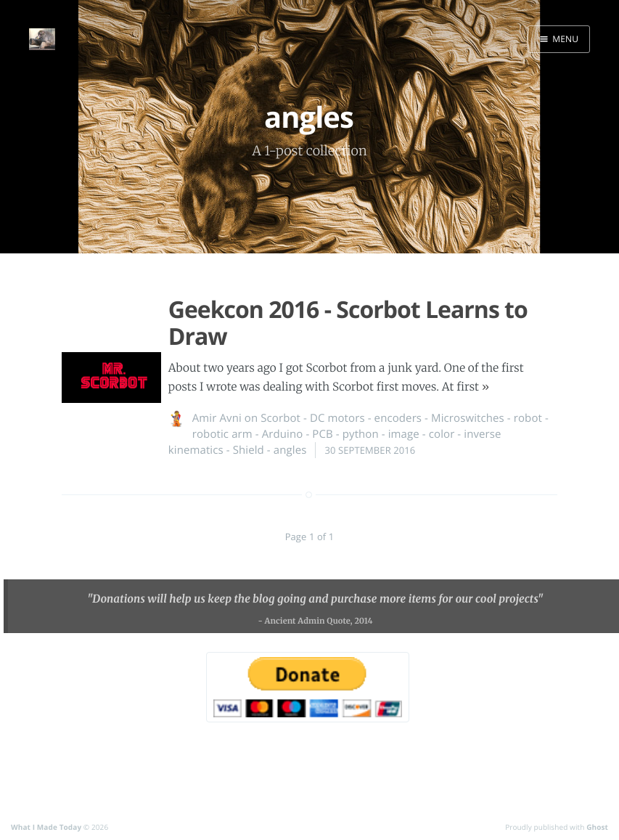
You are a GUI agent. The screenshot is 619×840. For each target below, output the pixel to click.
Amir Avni (217, 418)
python (361, 434)
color (442, 434)
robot (528, 418)
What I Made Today (46, 827)
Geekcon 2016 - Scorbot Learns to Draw (348, 323)
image (404, 434)
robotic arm (222, 434)
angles (290, 450)
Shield (249, 450)
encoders (398, 418)
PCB (322, 434)
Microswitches (468, 418)
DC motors (337, 418)
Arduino (283, 434)
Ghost (597, 827)
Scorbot (280, 418)
